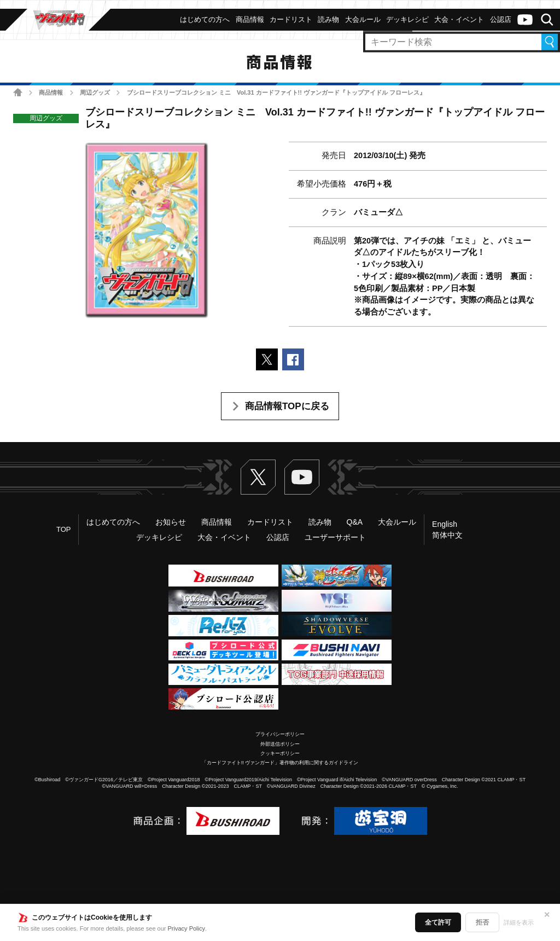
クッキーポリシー (280, 753)
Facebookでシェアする (293, 359)
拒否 (482, 922)
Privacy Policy (186, 928)
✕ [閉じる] (547, 915)
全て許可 (438, 922)
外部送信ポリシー (280, 744)
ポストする (267, 359)
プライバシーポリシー (280, 734)
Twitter (258, 477)
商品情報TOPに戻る (287, 406)
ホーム (18, 92)
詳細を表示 (519, 922)
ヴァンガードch (525, 20)
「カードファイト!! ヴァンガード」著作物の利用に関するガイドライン (280, 763)
